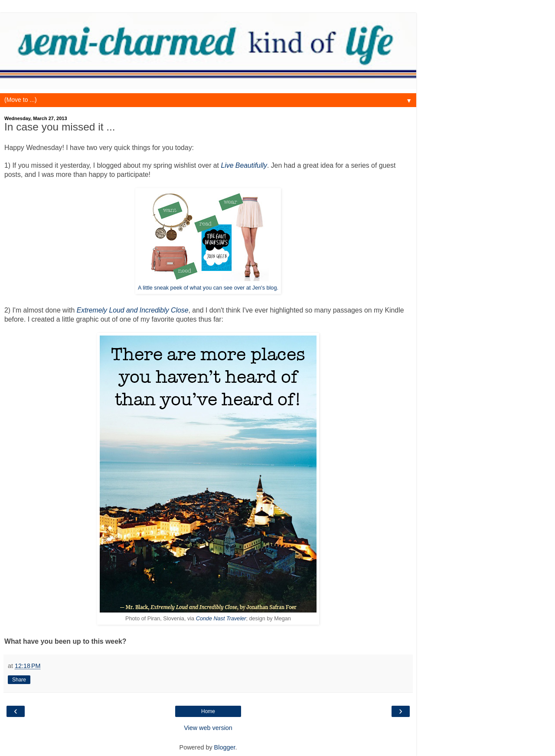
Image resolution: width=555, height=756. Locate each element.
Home (208, 711)
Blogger (225, 747)
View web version (208, 728)
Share (19, 680)
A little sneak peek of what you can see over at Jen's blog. (208, 288)
